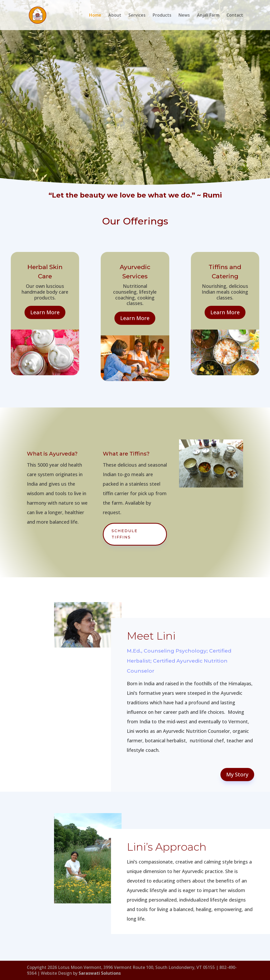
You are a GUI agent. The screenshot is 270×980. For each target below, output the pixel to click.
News (184, 16)
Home (95, 16)
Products (162, 16)
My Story (237, 774)
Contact (235, 16)
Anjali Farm (208, 16)
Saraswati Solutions (100, 973)
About (115, 16)
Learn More (45, 312)
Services (137, 16)
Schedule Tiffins (125, 534)
